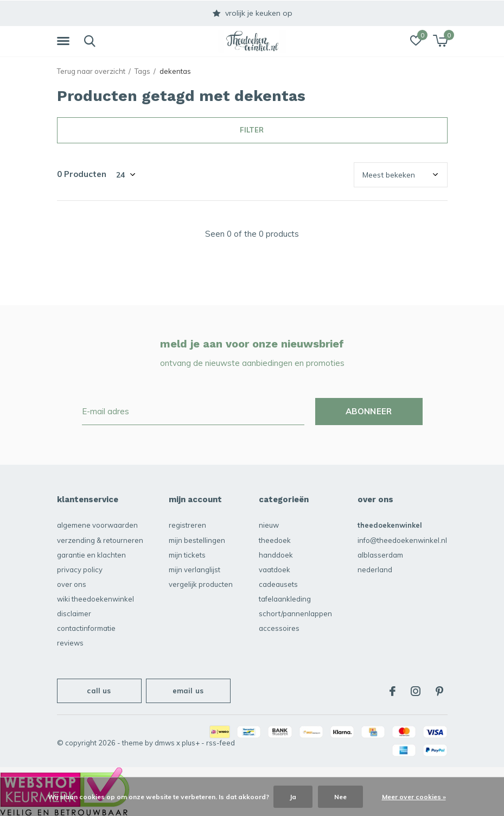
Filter (252, 130)
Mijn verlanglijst (194, 570)
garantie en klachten (91, 555)
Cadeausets (278, 584)
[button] (65, 41)
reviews (70, 643)
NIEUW (269, 525)
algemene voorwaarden (97, 525)
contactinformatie (86, 628)
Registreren (187, 525)
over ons (72, 584)
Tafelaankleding (285, 599)
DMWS (165, 743)
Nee (340, 797)
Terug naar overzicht (91, 71)
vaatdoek (275, 570)
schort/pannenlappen (295, 613)
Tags (142, 71)
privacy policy (80, 570)
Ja (293, 797)
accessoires (279, 628)
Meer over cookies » (414, 797)
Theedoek (275, 540)
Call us (99, 691)
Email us (188, 691)
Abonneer (369, 411)
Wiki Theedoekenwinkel (95, 599)
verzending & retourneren (100, 540)
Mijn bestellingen (197, 540)
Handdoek (276, 555)
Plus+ (191, 743)
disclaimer (74, 613)
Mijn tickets (187, 555)
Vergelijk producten (201, 584)
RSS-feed (221, 743)
